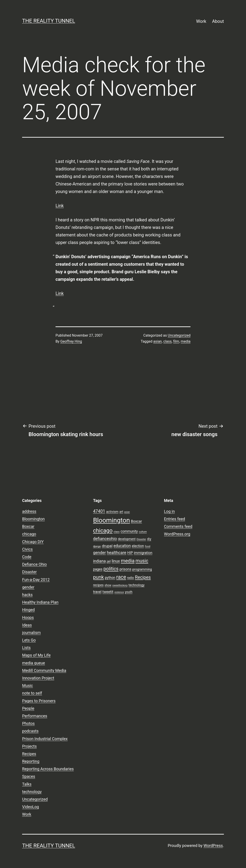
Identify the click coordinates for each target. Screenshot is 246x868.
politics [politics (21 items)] (111, 569)
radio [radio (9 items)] (130, 578)
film (176, 341)
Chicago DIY (33, 542)
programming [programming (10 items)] (142, 569)
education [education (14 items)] (122, 546)
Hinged (28, 610)
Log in (169, 511)
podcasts (30, 731)
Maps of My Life (36, 655)
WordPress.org (177, 534)
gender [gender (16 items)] (100, 553)
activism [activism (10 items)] (112, 512)
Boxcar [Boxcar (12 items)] (136, 521)
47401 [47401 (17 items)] (99, 511)
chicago (29, 534)
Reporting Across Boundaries (48, 769)
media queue (34, 663)
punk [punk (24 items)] (99, 577)
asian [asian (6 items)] (127, 512)
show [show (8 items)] (108, 585)
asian (158, 341)
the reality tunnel (49, 21)
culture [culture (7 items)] (143, 532)
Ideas (27, 625)
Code (27, 557)
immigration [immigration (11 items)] (143, 553)
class (167, 341)
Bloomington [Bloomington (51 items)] (112, 520)
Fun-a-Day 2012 (36, 580)
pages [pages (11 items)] (98, 569)
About (218, 21)
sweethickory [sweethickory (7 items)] (120, 585)
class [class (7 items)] (116, 532)
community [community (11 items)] (129, 531)
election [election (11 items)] (138, 546)
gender (28, 587)
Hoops (28, 617)
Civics (27, 549)
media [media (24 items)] (128, 561)
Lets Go (29, 640)
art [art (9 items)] (121, 512)
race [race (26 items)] (121, 577)
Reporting (31, 761)
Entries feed (174, 519)
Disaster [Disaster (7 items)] (141, 539)
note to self (32, 693)
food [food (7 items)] (148, 546)
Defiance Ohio (34, 564)
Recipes (29, 754)
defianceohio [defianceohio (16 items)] (105, 539)
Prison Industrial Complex (45, 739)
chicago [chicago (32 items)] (103, 531)
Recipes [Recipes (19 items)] (143, 577)
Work (201, 21)
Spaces (29, 776)
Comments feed (178, 526)
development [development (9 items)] (127, 539)
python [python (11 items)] (110, 578)
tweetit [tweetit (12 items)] (108, 592)
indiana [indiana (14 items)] (100, 561)
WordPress (213, 846)
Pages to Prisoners (39, 701)
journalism (31, 633)
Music (28, 686)
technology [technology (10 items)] (136, 585)
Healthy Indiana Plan (40, 602)
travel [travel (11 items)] (97, 592)
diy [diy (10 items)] (149, 539)
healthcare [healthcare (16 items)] (117, 553)
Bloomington (33, 519)
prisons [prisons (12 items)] (125, 569)
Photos (28, 723)
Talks (27, 784)
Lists (26, 648)
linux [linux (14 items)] (116, 561)
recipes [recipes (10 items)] (98, 585)
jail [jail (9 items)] (109, 561)
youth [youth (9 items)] (129, 592)
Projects (29, 746)
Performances (35, 716)
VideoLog (31, 807)
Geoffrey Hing (71, 341)
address (29, 511)
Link (60, 206)
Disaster (29, 572)
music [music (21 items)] (142, 561)
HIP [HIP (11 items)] (130, 553)
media (186, 341)
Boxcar (28, 526)
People (28, 708)
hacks (27, 595)
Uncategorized (179, 335)
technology (32, 792)
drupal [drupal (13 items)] (107, 546)
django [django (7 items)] (97, 546)
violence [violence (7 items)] (119, 592)
